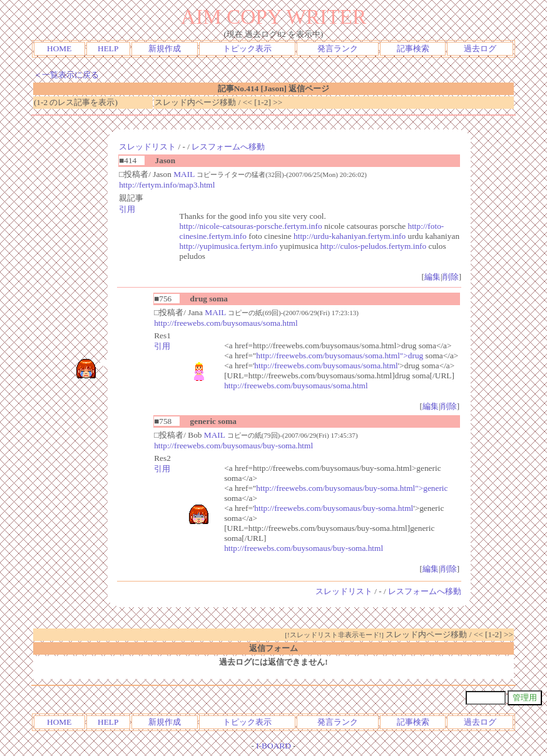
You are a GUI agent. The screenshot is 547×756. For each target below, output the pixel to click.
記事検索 (413, 48)
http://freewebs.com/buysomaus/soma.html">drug (340, 355)
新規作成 (165, 48)
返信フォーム (273, 648)
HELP (108, 48)
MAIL (184, 174)
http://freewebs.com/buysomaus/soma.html (226, 323)
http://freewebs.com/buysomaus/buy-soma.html (233, 446)
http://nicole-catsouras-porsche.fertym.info (251, 226)
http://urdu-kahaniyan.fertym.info (350, 236)
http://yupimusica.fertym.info (229, 246)
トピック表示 (247, 48)
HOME (59, 48)
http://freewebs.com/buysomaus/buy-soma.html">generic (352, 488)
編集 (432, 277)
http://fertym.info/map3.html (167, 185)
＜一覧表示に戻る (66, 75)
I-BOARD (273, 746)
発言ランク (338, 48)
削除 (451, 277)
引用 (127, 209)
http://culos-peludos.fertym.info (374, 246)
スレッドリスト (147, 147)
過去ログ (480, 48)
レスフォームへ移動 (228, 147)
